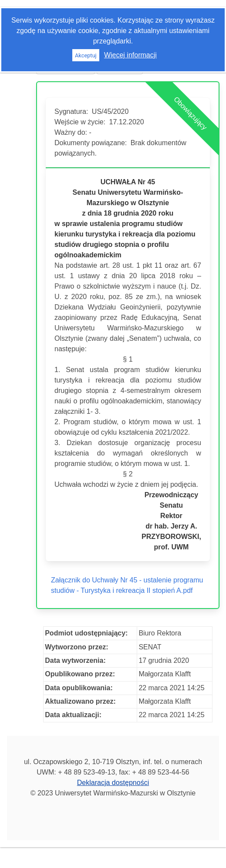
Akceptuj (86, 55)
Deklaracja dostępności (113, 783)
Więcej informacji (130, 55)
